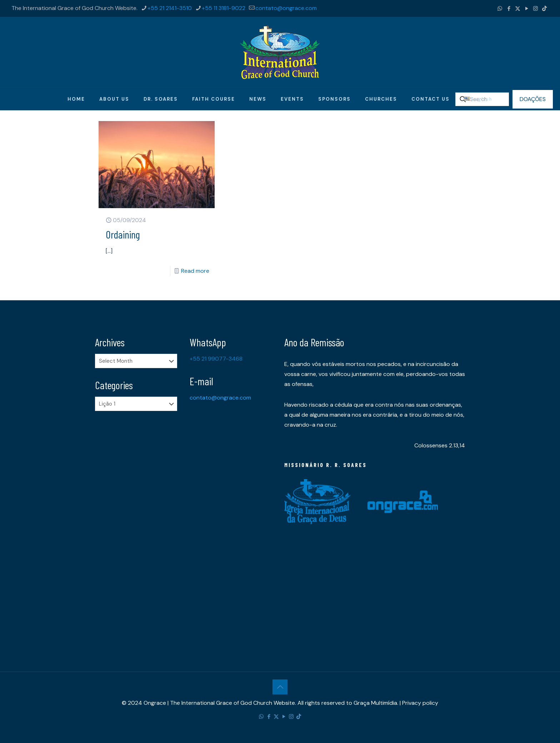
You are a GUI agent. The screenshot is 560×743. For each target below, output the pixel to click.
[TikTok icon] (544, 9)
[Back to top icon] (280, 687)
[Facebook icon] (509, 9)
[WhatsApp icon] (500, 9)
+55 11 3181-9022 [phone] (224, 8)
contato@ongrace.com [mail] (286, 8)
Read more (195, 271)
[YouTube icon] (527, 9)
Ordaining (123, 234)
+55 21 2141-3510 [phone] (170, 8)
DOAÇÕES (533, 99)
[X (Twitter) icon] (518, 9)
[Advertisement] (138, 529)
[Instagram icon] (536, 9)
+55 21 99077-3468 (216, 359)
